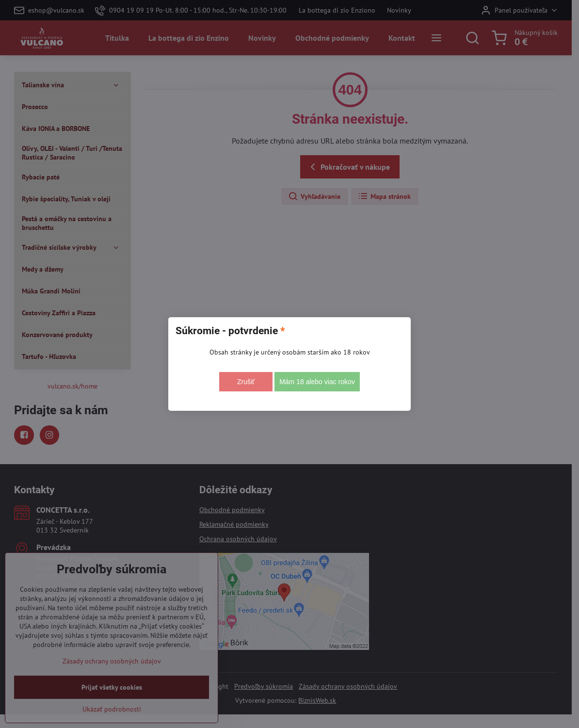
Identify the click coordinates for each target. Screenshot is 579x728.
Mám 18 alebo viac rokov (317, 382)
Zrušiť (246, 382)
